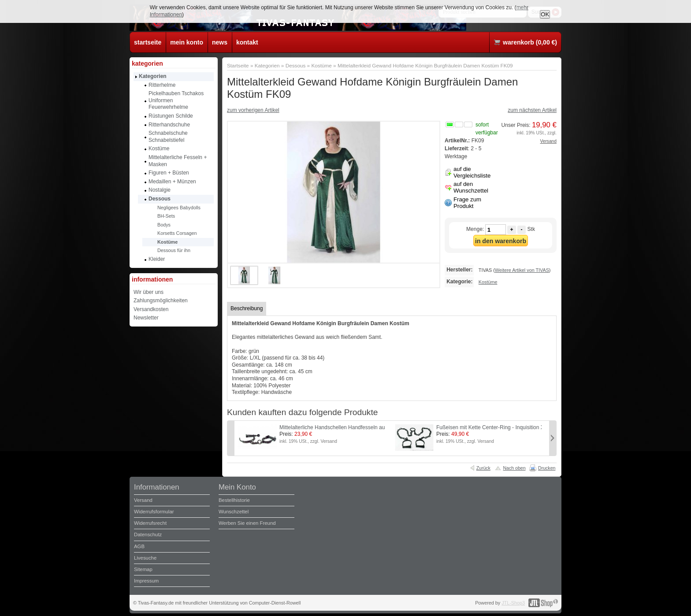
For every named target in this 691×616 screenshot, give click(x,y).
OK (545, 14)
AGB (139, 546)
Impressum (146, 581)
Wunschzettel (234, 512)
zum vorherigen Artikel (253, 110)
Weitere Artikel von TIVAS (522, 270)
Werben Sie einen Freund (247, 523)
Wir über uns (149, 292)
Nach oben (514, 468)
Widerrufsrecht (150, 523)
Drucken (547, 468)
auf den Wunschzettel (471, 187)
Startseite (238, 65)
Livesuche (145, 558)
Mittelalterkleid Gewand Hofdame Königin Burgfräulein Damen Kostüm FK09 (425, 65)
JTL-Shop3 (513, 603)
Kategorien (267, 65)
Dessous (296, 65)
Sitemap (143, 569)
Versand (548, 141)
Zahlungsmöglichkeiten (161, 301)
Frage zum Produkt (467, 203)
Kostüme (321, 65)
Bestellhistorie (234, 500)
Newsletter (146, 318)
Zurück (483, 468)
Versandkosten (151, 309)
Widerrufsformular (154, 512)
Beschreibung (247, 308)
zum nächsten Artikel (532, 110)
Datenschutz (148, 534)
